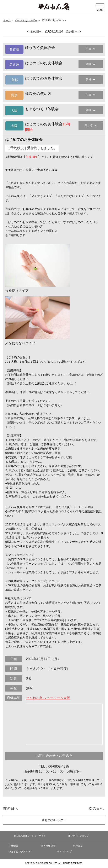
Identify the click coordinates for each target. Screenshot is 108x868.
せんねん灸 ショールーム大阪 (48, 698)
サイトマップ (64, 852)
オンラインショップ (78, 836)
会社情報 (13, 846)
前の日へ (36, 31)
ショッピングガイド (20, 852)
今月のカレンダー (54, 820)
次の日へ (72, 31)
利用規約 (78, 846)
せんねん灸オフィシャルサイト (30, 836)
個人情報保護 (48, 846)
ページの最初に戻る (98, 850)
